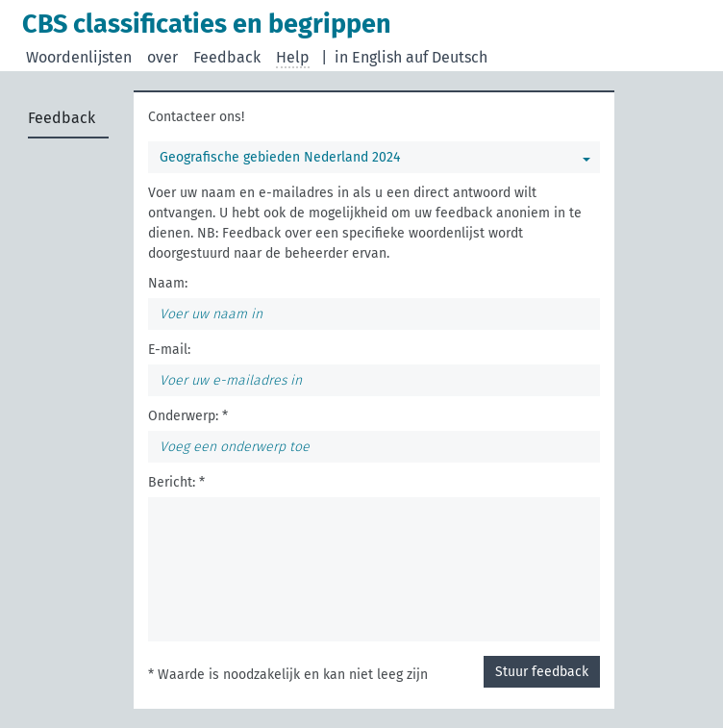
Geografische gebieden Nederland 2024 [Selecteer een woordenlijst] (280, 157)
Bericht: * (176, 482)
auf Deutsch (447, 57)
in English (368, 57)
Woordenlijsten (79, 57)
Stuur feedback (542, 672)
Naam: (168, 283)
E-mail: (169, 350)
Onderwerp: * (188, 416)
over (162, 57)
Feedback (227, 57)
